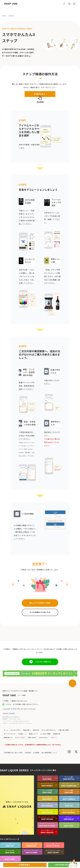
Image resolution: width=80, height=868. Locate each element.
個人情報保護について (49, 753)
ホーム (6, 730)
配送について (33, 734)
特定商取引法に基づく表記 (13, 753)
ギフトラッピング (10, 734)
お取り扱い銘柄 (63, 730)
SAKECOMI (44, 738)
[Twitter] (76, 752)
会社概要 (36, 753)
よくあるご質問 (45, 734)
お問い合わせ (32, 738)
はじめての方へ (16, 730)
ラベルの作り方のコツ (49, 730)
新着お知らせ (8, 738)
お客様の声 (57, 734)
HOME (4, 16)
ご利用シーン (22, 734)
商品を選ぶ (27, 730)
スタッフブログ (20, 738)
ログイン (54, 738)
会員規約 (28, 753)
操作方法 (36, 730)
